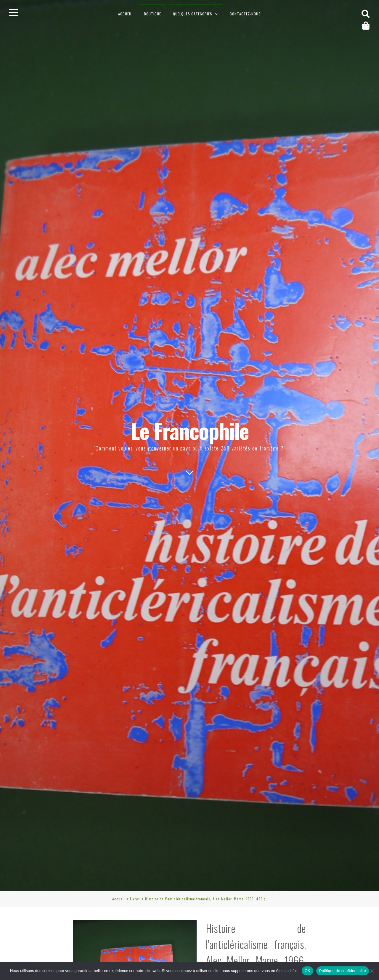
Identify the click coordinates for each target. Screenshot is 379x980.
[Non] (372, 971)
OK (307, 971)
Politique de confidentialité (343, 971)
